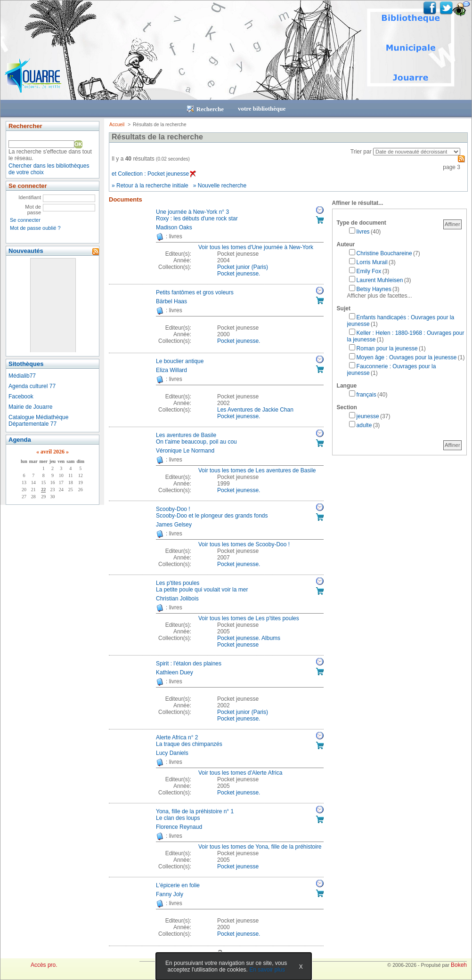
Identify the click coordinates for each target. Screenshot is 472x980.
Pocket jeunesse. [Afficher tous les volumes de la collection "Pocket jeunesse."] (239, 274)
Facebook (21, 397)
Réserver (320, 210)
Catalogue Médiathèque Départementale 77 (38, 421)
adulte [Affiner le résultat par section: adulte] (364, 425)
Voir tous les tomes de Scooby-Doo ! (244, 544)
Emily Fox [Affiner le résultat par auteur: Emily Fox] (369, 271)
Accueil (117, 125)
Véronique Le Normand (185, 451)
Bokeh (459, 965)
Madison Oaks (174, 227)
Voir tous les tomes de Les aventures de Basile (257, 470)
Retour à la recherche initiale (152, 186)
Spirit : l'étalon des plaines (189, 664)
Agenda (20, 440)
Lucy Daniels (172, 753)
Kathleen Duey (175, 672)
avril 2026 (53, 452)
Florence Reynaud (179, 827)
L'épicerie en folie (178, 885)
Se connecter (25, 220)
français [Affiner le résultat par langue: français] (366, 395)
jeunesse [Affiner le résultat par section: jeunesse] (368, 416)
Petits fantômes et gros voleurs (195, 292)
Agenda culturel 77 (32, 386)
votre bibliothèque (262, 109)
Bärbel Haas (171, 301)
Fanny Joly (170, 894)
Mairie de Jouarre (30, 407)
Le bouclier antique (180, 361)
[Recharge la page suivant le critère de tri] (417, 152)
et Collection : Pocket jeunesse (154, 174)
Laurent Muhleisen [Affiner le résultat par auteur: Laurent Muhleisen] (380, 280)
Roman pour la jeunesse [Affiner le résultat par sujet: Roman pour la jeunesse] (387, 348)
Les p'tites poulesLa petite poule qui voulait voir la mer (202, 586)
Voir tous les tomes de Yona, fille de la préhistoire (260, 847)
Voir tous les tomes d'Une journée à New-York (256, 247)
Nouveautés (26, 251)
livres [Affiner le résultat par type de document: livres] (363, 232)
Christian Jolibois (177, 599)
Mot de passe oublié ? (35, 228)
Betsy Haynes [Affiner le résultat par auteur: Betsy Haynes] (374, 289)
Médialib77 (22, 376)
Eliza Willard (171, 370)
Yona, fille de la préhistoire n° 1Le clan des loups (195, 815)
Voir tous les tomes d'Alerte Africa (240, 773)
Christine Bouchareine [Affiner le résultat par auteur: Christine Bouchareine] (384, 253)
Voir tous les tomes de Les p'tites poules (249, 618)
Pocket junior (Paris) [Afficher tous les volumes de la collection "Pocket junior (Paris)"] (243, 267)
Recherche (205, 109)
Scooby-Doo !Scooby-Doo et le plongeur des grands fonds (212, 512)
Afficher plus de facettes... (380, 296)
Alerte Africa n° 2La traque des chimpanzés (189, 741)
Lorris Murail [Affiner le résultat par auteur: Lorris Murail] (372, 262)
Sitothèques (26, 364)
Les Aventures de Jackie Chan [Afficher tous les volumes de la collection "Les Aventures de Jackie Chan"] (255, 410)
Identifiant (30, 197)
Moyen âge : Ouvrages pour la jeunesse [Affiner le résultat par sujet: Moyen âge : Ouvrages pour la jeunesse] (407, 357)
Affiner (452, 224)
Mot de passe (33, 210)
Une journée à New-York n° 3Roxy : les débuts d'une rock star (197, 215)
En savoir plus (267, 970)
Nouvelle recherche (222, 186)
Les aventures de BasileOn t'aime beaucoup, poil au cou (196, 438)
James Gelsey (174, 525)
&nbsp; (53, 305)
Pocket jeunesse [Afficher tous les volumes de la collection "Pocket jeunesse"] (238, 645)
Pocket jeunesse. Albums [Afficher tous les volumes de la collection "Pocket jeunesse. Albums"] (249, 638)
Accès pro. (44, 965)
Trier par (361, 152)
